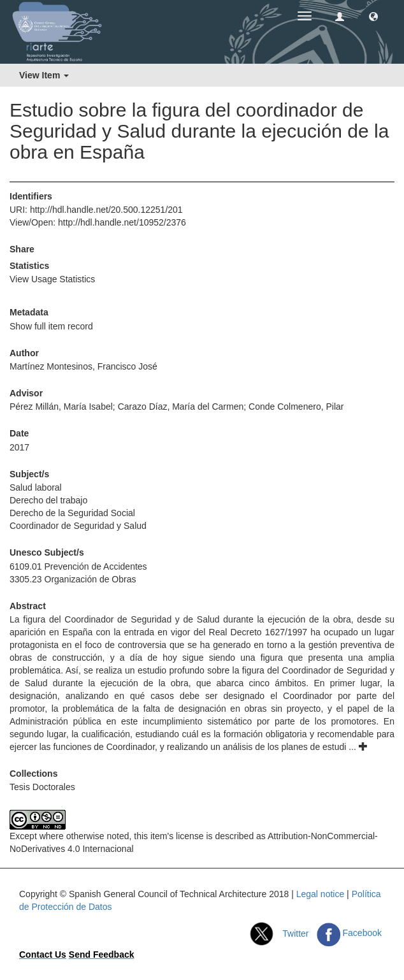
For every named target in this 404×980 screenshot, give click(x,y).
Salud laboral (36, 487)
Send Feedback (102, 955)
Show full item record (51, 326)
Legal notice (321, 894)
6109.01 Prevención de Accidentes (78, 566)
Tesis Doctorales (42, 787)
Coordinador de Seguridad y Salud (78, 526)
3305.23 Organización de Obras (73, 579)
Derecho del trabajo (48, 500)
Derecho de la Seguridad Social (72, 513)
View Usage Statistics (52, 279)
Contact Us (43, 955)
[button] (373, 16)
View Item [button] (44, 75)
